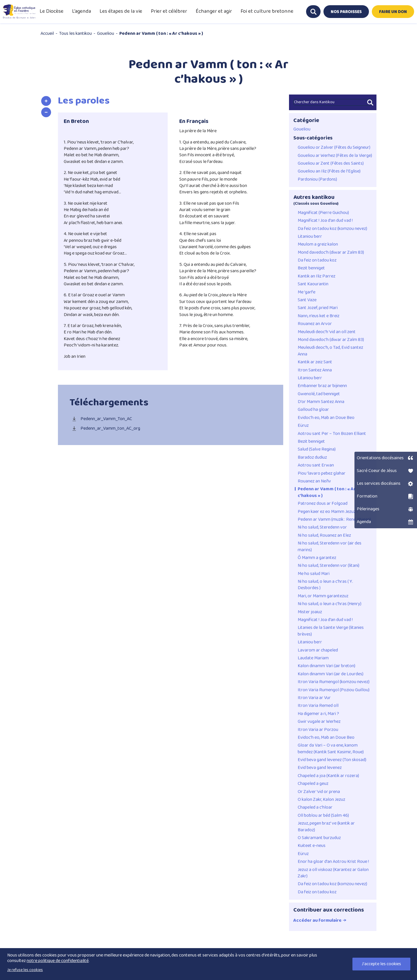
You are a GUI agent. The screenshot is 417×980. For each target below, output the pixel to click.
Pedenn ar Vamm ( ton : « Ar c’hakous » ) (327, 492)
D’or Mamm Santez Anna (321, 402)
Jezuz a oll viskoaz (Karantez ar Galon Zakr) (333, 873)
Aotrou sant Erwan (316, 465)
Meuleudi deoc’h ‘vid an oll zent (327, 332)
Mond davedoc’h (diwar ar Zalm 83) (331, 253)
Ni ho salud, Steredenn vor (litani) (329, 566)
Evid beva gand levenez (320, 768)
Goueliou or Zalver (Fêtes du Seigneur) (334, 148)
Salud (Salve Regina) (317, 449)
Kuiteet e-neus (312, 846)
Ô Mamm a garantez (317, 558)
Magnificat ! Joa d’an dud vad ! (325, 221)
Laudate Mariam (313, 658)
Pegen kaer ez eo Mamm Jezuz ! (328, 512)
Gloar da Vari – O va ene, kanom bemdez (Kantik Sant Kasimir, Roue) (331, 749)
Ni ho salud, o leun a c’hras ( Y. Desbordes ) (325, 585)
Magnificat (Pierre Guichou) (323, 213)
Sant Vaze (307, 300)
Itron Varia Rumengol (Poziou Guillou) (334, 690)
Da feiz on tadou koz (317, 260)
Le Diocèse (52, 11)
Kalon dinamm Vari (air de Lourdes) (331, 674)
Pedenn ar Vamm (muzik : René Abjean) (334, 520)
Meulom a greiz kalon (318, 244)
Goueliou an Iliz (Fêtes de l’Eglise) (329, 171)
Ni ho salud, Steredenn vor (322, 527)
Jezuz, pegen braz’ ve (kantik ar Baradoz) (326, 827)
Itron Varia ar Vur (314, 698)
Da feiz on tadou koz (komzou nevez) (332, 229)
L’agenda (82, 11)
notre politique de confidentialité (58, 961)
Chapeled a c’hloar (315, 807)
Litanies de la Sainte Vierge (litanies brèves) (331, 631)
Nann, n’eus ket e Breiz (319, 316)
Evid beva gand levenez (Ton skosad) (332, 760)
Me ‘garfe (307, 292)
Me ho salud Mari (314, 574)
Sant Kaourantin (313, 284)
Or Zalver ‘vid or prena (319, 792)
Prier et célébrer (169, 11)
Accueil (47, 33)
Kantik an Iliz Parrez (317, 276)
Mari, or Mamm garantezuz (323, 596)
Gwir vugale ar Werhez (319, 722)
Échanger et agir (214, 11)
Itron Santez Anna (315, 370)
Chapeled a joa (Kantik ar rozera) (328, 776)
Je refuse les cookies (25, 970)
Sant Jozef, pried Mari (318, 308)
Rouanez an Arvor (315, 324)
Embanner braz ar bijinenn (322, 386)
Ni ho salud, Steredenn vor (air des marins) (330, 547)
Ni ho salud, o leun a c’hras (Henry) (330, 604)
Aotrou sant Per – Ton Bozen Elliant (332, 434)
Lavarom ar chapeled (318, 650)
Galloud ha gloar (313, 410)
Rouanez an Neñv (314, 481)
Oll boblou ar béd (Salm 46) (323, 816)
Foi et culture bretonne (267, 11)
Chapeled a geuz (313, 784)
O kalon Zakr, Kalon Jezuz (321, 800)
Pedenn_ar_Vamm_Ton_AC (101, 419)
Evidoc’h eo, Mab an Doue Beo (326, 418)
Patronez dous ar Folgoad (323, 504)
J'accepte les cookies (381, 964)
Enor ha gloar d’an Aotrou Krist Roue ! (333, 862)
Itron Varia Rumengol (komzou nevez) (334, 682)
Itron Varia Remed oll (318, 706)
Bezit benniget (311, 268)
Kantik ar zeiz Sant (315, 362)
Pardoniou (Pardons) (317, 179)
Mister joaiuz (310, 612)
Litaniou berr (310, 237)
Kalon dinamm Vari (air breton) (327, 666)
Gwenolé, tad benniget (319, 394)
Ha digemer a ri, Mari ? (318, 714)
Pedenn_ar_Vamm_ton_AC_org (105, 429)
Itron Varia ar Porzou (318, 730)
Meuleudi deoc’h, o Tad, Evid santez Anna (330, 351)
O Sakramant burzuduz (319, 838)
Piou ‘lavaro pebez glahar (322, 473)
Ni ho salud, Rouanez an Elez (324, 536)
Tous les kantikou (75, 33)
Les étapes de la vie (121, 11)
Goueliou (106, 33)
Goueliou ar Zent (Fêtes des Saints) (331, 164)
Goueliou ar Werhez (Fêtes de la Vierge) (335, 156)
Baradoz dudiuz (312, 458)
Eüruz (303, 426)
